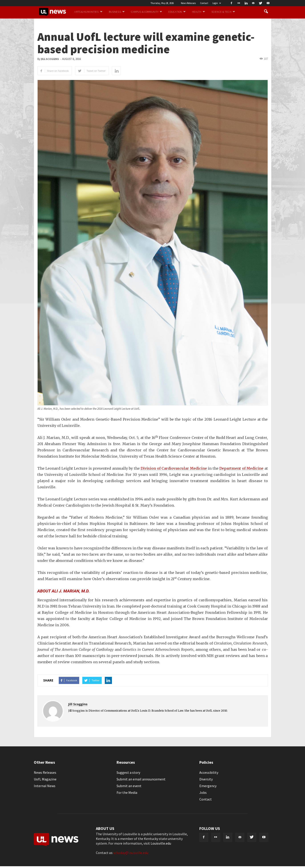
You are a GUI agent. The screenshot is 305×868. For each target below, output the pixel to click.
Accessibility (209, 772)
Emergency (208, 786)
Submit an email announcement (141, 779)
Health (198, 12)
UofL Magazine (45, 779)
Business (117, 12)
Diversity (206, 779)
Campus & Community (146, 12)
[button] (266, 12)
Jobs (203, 792)
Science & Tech (223, 12)
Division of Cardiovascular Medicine (174, 468)
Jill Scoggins (50, 59)
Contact (204, 3)
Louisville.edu (161, 843)
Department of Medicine (241, 468)
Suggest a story (128, 772)
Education (177, 12)
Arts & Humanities (88, 12)
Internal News (45, 786)
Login (217, 3)
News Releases (188, 3)
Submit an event (129, 786)
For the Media (127, 792)
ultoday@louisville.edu (131, 853)
